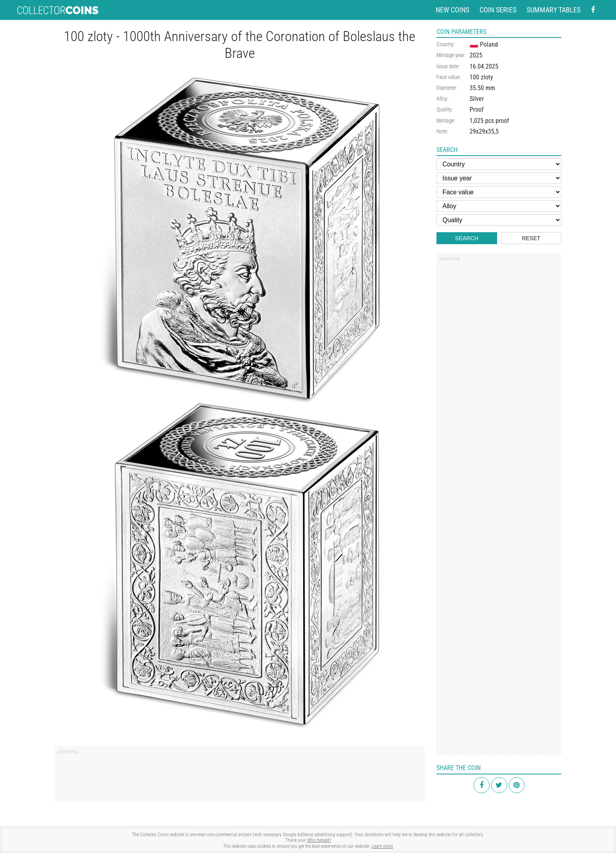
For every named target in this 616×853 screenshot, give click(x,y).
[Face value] (499, 192)
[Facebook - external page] (593, 10)
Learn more (382, 846)
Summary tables (554, 10)
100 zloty (481, 77)
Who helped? (319, 840)
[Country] (499, 164)
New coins (452, 10)
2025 (476, 55)
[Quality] (499, 220)
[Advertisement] (240, 777)
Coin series (498, 10)
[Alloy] (499, 206)
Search (467, 238)
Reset (531, 238)
